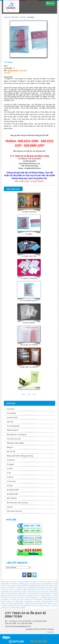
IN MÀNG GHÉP (13, 490)
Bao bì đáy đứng (47, 586)
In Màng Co (9, 602)
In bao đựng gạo (23, 584)
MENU (50, 3)
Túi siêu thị (11, 460)
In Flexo (10, 486)
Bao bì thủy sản (34, 592)
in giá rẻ (10, 507)
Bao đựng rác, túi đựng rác (17, 434)
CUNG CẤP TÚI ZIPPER (29, 367)
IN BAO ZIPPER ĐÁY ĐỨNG (29, 389)
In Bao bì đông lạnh (31, 598)
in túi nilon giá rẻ (14, 608)
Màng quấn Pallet (46, 596)
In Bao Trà (5, 606)
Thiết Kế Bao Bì (13, 430)
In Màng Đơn (28, 602)
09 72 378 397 (39, 641)
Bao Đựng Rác (19, 604)
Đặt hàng (7, 73)
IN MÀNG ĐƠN (12, 494)
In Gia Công (13, 600)
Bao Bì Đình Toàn (41, 604)
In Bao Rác (37, 602)
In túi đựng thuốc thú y (33, 596)
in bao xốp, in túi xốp (44, 590)
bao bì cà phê (52, 604)
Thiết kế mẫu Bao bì (29, 590)
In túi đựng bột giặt (32, 588)
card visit (10, 422)
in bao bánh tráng (44, 598)
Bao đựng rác (43, 588)
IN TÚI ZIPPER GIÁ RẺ (29, 300)
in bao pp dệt (10, 586)
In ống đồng (11, 413)
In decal (10, 468)
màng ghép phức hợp (34, 586)
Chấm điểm (23, 70)
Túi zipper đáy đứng (29, 212)
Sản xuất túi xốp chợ (14, 511)
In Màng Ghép (19, 602)
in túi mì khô (13, 584)
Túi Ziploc (40, 582)
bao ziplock (48, 582)
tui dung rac (47, 606)
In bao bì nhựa (12, 417)
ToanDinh (50, 632)
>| (35, 394)
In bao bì (10, 477)
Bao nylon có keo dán (9, 582)
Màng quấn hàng (30, 582)
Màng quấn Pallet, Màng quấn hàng (20, 456)
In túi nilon (10, 409)
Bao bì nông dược (18, 596)
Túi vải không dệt (13, 426)
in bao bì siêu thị (21, 586)
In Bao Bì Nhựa (29, 604)
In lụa (9, 473)
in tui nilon (39, 606)
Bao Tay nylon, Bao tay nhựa (17, 503)
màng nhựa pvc (45, 594)
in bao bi (33, 606)
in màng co (25, 592)
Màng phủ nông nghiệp (15, 443)
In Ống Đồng (47, 600)
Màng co (10, 447)
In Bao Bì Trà (14, 606)
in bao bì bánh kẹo (33, 594)
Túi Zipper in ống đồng (29, 278)
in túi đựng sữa (20, 588)
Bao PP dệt (11, 451)
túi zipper (10, 604)
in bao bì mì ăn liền (15, 590)
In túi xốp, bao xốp (14, 439)
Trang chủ (7, 17)
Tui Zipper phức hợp (29, 256)
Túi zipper (23, 17)
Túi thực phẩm (37, 600)
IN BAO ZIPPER (29, 323)
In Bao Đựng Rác (47, 602)
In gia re (21, 600)
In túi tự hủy (11, 481)
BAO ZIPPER (12, 498)
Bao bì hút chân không (13, 592)
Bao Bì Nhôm (48, 584)
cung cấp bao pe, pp (36, 584)
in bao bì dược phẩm (17, 598)
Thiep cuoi (28, 600)
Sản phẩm (15, 17)
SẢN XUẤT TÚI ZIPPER (29, 345)
